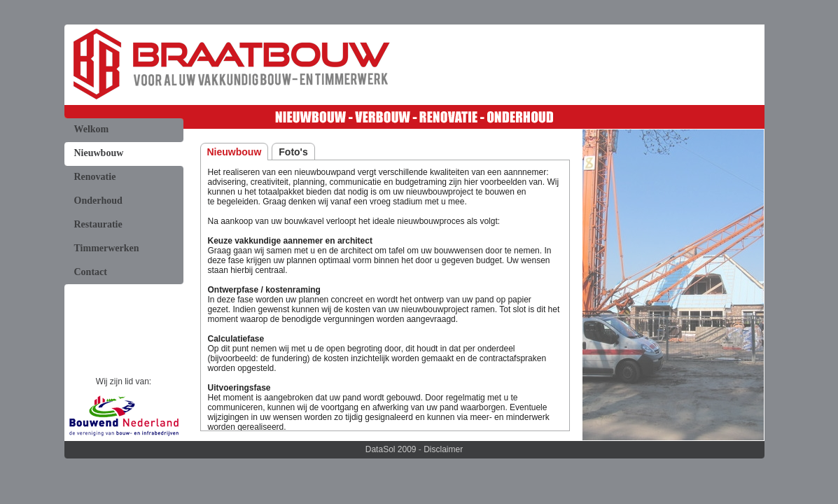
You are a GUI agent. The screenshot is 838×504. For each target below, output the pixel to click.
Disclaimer (443, 449)
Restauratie (98, 224)
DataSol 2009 (391, 449)
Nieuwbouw (99, 153)
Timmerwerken (107, 248)
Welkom (92, 129)
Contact (91, 272)
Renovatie (95, 177)
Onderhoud (98, 201)
